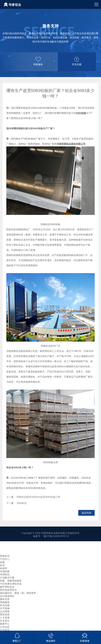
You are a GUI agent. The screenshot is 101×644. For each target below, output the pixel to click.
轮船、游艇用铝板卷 (11, 581)
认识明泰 (5, 611)
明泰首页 (5, 556)
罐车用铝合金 (7, 587)
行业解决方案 (7, 578)
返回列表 (86, 513)
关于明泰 (5, 608)
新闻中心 (5, 624)
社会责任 (5, 621)
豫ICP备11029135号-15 (56, 536)
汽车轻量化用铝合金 (11, 584)
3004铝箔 (22, 503)
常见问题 (5, 605)
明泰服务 (5, 602)
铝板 (2, 562)
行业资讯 (5, 630)
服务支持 (5, 599)
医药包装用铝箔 (8, 590)
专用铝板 (5, 571)
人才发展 (5, 618)
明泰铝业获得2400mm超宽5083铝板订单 (38, 497)
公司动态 (5, 627)
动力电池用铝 (7, 596)
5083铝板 (81, 113)
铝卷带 (4, 568)
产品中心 (5, 559)
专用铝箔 (5, 574)
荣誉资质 (5, 615)
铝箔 (2, 565)
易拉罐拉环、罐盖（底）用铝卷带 (18, 593)
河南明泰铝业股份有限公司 (71, 144)
